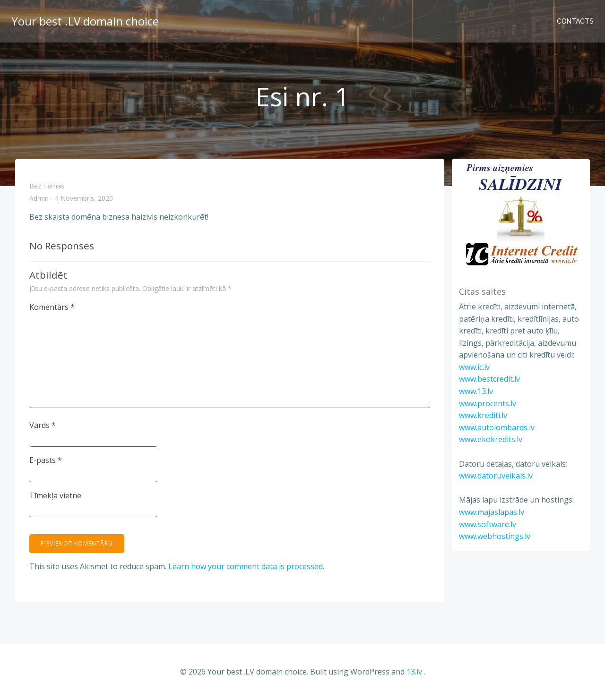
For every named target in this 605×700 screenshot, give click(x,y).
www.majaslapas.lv (492, 512)
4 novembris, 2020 (84, 199)
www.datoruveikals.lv (496, 476)
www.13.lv (476, 391)
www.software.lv (488, 524)
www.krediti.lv (483, 415)
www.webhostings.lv (495, 536)
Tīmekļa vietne (55, 495)
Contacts (575, 21)
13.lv (414, 672)
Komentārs (52, 307)
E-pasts (46, 460)
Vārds (43, 425)
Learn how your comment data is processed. (246, 566)
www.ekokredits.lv (491, 439)
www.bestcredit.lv (489, 379)
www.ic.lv (474, 367)
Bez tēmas (47, 186)
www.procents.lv (488, 403)
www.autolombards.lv (497, 427)
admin (39, 199)
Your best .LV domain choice (85, 21)
